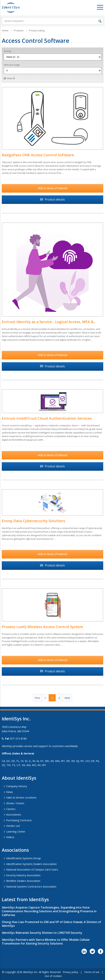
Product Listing (37, 31)
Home (5, 31)
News (10, 792)
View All (11, 78)
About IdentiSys (19, 778)
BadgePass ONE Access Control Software (38, 155)
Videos (10, 837)
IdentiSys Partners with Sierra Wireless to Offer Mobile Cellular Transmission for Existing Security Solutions (46, 942)
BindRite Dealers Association (23, 881)
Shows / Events (15, 803)
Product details (55, 199)
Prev (37, 698)
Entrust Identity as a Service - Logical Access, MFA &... (49, 322)
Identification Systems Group (24, 858)
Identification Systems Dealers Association (31, 864)
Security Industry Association (23, 875)
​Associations (15, 850)
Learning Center (16, 831)
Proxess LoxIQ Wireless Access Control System (42, 627)
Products (19, 31)
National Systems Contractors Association (31, 886)
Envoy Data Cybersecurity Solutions (34, 521)
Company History (17, 786)
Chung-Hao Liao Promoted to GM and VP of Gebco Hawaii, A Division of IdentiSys (51, 924)
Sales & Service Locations (21, 797)
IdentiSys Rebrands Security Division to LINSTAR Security (42, 933)
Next (67, 698)
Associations (14, 814)
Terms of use (92, 972)
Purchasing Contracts (19, 820)
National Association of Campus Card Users (32, 869)
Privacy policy (71, 972)
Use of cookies (53, 976)
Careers (11, 809)
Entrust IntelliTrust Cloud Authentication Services (47, 418)
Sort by (7, 51)
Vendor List (13, 826)
